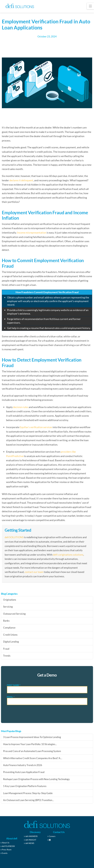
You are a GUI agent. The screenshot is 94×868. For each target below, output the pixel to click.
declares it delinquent (21, 180)
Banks (6, 621)
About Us (5, 843)
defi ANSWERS (31, 836)
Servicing (8, 607)
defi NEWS (29, 843)
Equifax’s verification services (36, 427)
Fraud (6, 649)
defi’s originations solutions (68, 555)
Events (4, 853)
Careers (51, 836)
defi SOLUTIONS (14, 537)
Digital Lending (11, 642)
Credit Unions (10, 635)
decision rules (21, 407)
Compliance (9, 628)
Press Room (6, 850)
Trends (7, 656)
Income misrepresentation (32, 233)
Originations (10, 600)
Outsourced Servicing (14, 614)
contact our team (34, 572)
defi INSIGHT (30, 840)
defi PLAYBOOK (8, 846)
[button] (90, 6)
